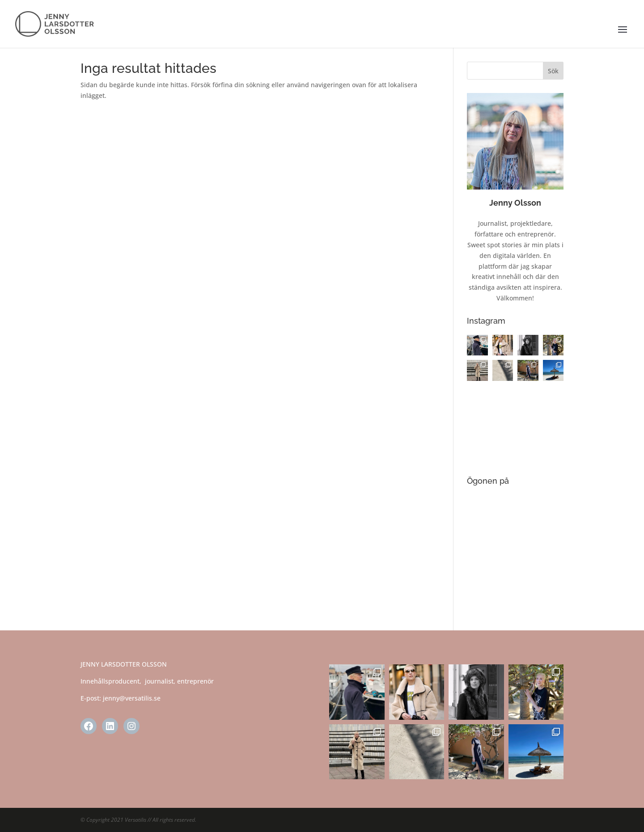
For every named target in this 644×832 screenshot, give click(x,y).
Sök (553, 71)
